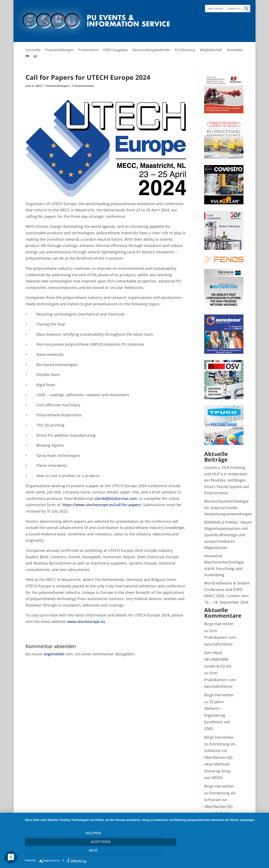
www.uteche (78, 621)
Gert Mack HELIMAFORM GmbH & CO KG (218, 659)
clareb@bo (104, 498)
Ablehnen (61, 852)
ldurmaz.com (125, 498)
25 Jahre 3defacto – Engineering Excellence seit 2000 (217, 715)
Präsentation (88, 50)
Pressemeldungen (60, 50)
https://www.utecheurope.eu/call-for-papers (102, 505)
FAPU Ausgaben (116, 50)
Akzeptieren (145, 852)
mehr (229, 852)
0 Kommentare (83, 86)
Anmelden (235, 50)
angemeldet (54, 654)
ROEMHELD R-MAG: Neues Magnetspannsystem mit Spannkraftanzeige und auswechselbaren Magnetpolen (228, 535)
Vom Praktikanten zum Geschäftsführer (220, 637)
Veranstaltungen (57, 86)
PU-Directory (185, 50)
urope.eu (97, 621)
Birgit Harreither (219, 624)
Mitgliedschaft (211, 50)
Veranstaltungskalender (151, 50)
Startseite (33, 50)
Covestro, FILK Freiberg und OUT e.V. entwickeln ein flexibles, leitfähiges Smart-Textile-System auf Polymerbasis (227, 480)
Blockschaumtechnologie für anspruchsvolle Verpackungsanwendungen (228, 507)
